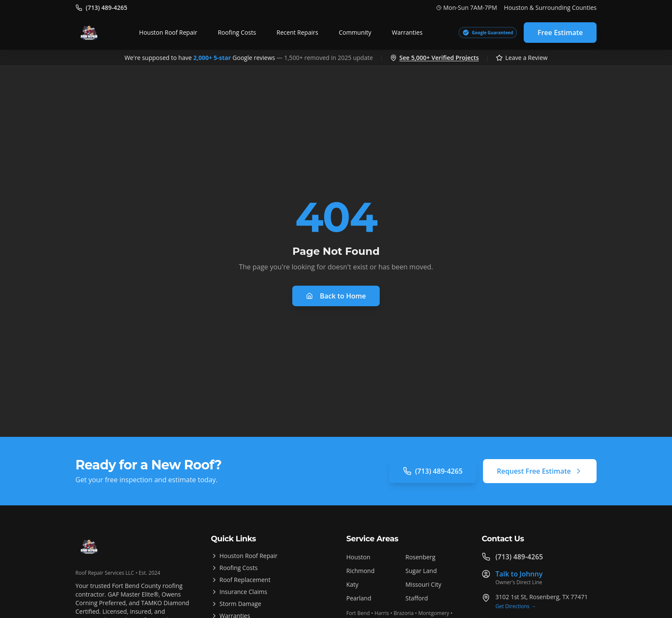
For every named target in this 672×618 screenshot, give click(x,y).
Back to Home (336, 296)
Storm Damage (236, 604)
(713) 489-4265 (433, 471)
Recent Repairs (297, 32)
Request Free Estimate (540, 471)
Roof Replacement (241, 580)
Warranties (407, 32)
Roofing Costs (237, 32)
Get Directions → (516, 606)
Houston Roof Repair (168, 32)
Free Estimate (560, 33)
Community (355, 32)
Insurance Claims (239, 592)
